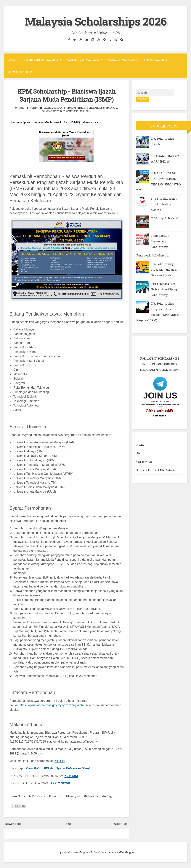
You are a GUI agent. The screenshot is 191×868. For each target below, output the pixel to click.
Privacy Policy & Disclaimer (156, 470)
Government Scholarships (41, 60)
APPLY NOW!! (60, 783)
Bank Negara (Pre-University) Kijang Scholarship (164, 289)
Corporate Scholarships (83, 60)
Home (12, 60)
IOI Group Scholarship (166, 218)
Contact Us (144, 462)
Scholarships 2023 (78, 111)
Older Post (121, 824)
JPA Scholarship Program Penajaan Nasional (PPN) (164, 270)
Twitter (56, 796)
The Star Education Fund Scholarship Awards (164, 204)
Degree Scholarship (56, 108)
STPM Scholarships (21, 72)
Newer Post (13, 824)
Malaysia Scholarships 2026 (96, 21)
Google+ (73, 796)
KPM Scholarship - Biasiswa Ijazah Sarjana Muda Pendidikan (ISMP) (67, 95)
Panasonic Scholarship (153, 255)
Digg (108, 796)
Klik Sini (60, 761)
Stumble (92, 796)
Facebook (37, 796)
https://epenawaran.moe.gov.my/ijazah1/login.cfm (52, 705)
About (140, 453)
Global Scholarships (122, 60)
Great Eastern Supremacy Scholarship (160, 241)
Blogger (129, 852)
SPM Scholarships (156, 60)
